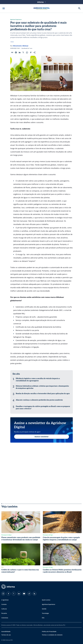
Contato (4, 604)
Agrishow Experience (16, 20)
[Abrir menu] (4, 8)
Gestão (44, 609)
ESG (43, 618)
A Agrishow (5, 600)
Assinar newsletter (42, 437)
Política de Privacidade (49, 631)
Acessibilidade (6, 631)
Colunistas (5, 618)
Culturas (4, 609)
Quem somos (46, 600)
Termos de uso (6, 635)
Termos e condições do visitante (52, 635)
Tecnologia (45, 613)
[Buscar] (79, 8)
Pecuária (4, 613)
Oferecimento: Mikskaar (21, 46)
